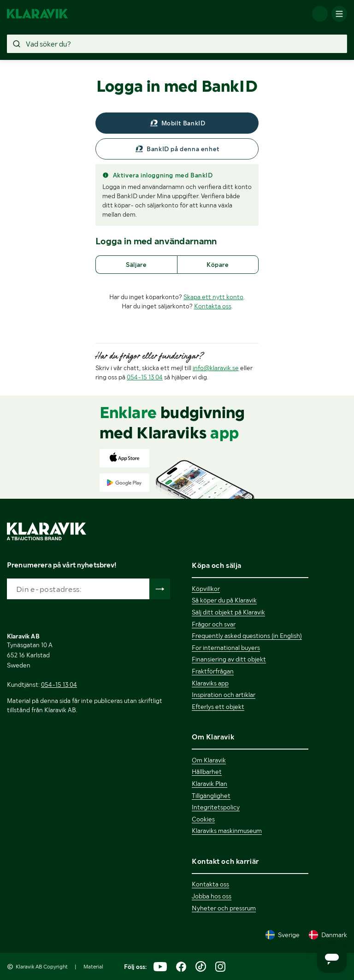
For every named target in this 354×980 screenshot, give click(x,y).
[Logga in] (320, 14)
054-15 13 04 (145, 377)
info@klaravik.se (216, 368)
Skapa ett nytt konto (213, 297)
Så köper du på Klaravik (224, 600)
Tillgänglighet (211, 796)
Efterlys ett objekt (218, 707)
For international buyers (226, 648)
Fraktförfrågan (213, 671)
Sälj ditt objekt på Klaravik (228, 612)
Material (93, 967)
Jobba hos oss (212, 896)
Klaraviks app (210, 683)
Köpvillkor (206, 589)
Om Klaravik (209, 760)
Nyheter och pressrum (224, 908)
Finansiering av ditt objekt (229, 659)
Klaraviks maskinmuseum (227, 831)
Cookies (203, 819)
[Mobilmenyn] (339, 14)
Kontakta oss (213, 306)
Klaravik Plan (209, 784)
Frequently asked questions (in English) (247, 636)
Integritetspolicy (216, 807)
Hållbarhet (207, 772)
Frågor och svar (214, 624)
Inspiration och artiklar (224, 695)
